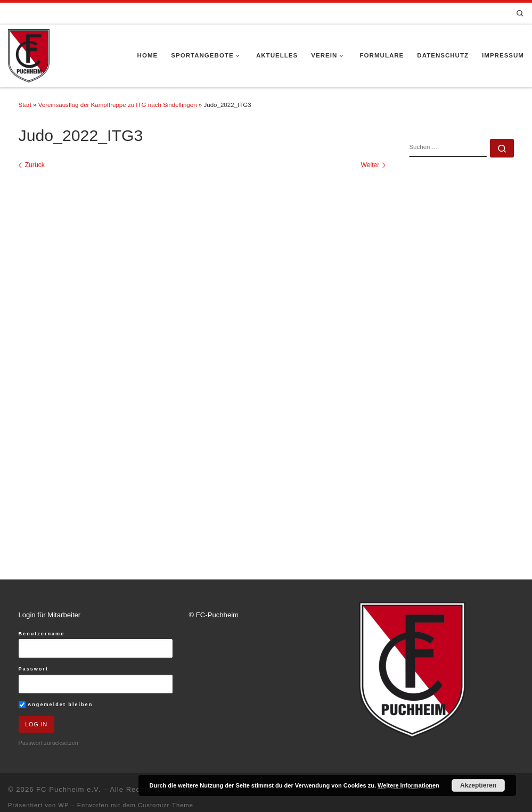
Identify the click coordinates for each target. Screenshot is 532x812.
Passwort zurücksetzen (48, 751)
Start (25, 105)
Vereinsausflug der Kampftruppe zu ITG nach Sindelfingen (118, 105)
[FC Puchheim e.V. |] (29, 55)
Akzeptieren (478, 785)
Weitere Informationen (408, 785)
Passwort (34, 676)
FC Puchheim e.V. (68, 798)
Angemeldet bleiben (56, 712)
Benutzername (42, 641)
